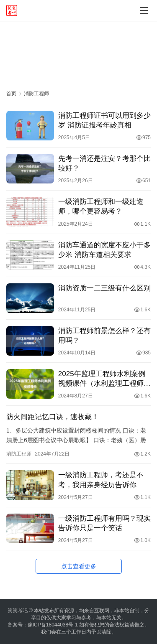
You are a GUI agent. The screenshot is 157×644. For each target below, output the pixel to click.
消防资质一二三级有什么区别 (104, 288)
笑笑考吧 (18, 611)
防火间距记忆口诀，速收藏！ (53, 417)
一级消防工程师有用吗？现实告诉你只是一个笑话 (104, 523)
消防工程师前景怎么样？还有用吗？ (104, 336)
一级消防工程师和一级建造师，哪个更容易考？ (101, 206)
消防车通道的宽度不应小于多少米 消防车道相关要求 (104, 250)
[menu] (144, 10)
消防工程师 (19, 454)
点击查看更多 (79, 566)
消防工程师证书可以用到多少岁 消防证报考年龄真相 (104, 120)
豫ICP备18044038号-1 (53, 625)
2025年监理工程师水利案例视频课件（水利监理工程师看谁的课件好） (104, 379)
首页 (11, 94)
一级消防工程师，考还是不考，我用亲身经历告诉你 (101, 480)
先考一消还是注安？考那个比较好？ (104, 163)
